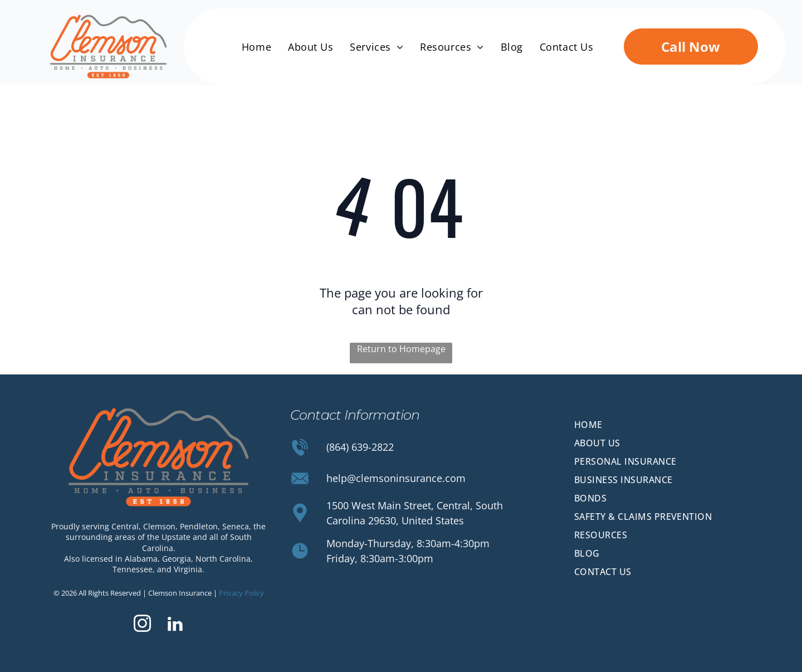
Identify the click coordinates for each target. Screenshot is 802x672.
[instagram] (142, 625)
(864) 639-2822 (360, 447)
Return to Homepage (401, 349)
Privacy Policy (241, 593)
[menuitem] (256, 47)
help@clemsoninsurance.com (396, 478)
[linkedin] (175, 625)
